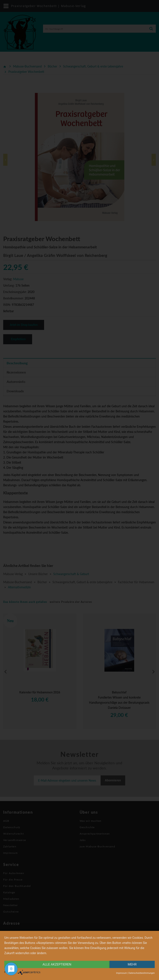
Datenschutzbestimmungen (142, 973)
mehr (132, 964)
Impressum (122, 973)
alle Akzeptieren (57, 964)
